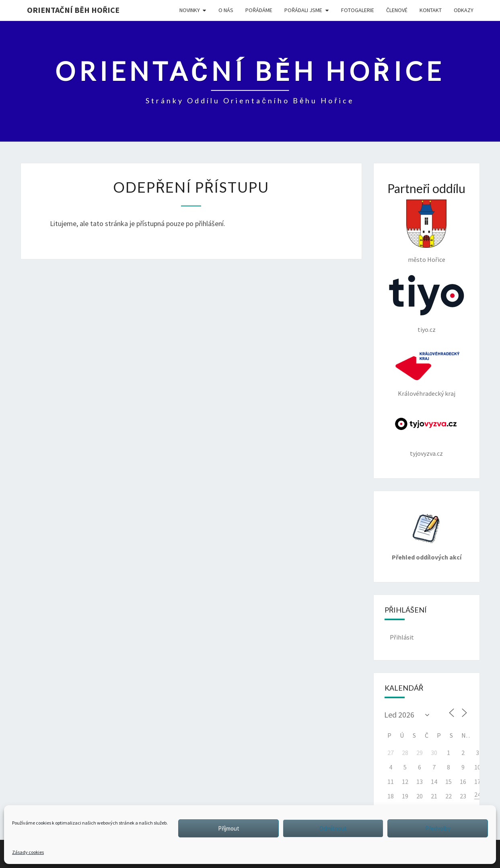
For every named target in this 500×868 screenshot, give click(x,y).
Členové (397, 10)
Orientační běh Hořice (73, 10)
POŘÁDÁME (259, 10)
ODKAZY (464, 10)
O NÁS (226, 10)
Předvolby (438, 828)
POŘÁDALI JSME (303, 10)
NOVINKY (190, 10)
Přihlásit (402, 637)
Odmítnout (333, 828)
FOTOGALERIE (358, 10)
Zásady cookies (28, 852)
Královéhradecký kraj (427, 371)
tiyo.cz (427, 304)
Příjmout (229, 828)
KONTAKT (431, 10)
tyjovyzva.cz (427, 433)
